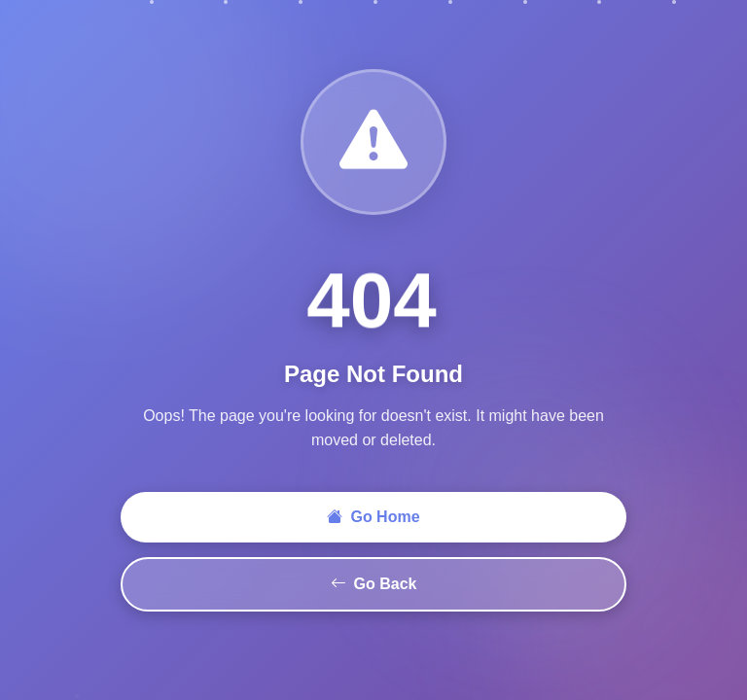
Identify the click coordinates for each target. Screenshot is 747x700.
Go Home (373, 517)
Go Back (374, 584)
